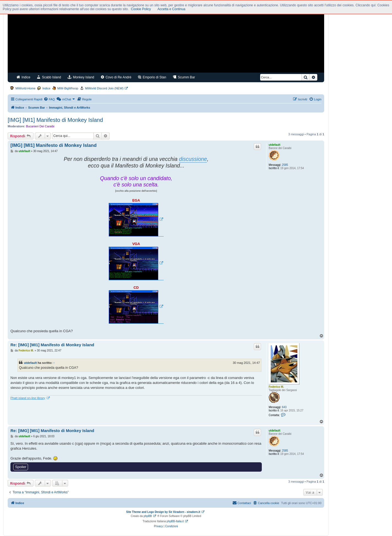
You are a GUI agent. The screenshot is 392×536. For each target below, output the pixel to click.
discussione (193, 159)
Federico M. (276, 387)
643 (284, 407)
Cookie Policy (141, 9)
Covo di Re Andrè (116, 77)
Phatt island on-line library (28, 398)
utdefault (274, 145)
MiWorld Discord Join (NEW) (104, 88)
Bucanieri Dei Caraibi (40, 126)
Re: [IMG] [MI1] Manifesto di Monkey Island (52, 345)
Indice (23, 77)
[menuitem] (49, 99)
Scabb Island (49, 77)
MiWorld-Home (25, 88)
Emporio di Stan (152, 77)
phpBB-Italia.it (175, 521)
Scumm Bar (184, 77)
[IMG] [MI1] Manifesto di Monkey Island (55, 120)
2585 (285, 165)
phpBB (148, 516)
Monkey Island (81, 77)
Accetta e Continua (171, 9)
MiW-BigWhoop (68, 88)
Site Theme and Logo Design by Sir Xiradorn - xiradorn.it (163, 512)
